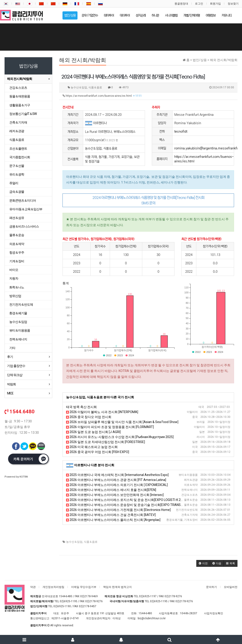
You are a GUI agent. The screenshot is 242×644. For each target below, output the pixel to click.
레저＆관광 (17, 131)
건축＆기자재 (18, 122)
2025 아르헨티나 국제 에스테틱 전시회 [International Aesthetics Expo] (117, 475)
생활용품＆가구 (20, 105)
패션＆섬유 (17, 218)
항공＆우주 (17, 253)
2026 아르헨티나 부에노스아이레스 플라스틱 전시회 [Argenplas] (113, 520)
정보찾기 (233, 4)
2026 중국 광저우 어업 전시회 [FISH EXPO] (98, 452)
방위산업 (15, 296)
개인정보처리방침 (53, 587)
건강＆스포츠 (18, 88)
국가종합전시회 (20, 157)
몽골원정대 (181, 4)
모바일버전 (231, 587)
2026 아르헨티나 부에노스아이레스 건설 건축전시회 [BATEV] (111, 515)
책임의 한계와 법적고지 (117, 587)
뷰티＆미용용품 (20, 330)
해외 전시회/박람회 (20, 79)
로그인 (199, 4)
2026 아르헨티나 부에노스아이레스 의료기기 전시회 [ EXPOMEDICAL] (117, 485)
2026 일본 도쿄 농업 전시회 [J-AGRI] (93, 432)
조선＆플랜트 (18, 149)
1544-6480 (66, 596)
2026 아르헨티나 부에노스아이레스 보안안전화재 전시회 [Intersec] (115, 495)
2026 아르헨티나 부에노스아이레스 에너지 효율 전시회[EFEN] (111, 490)
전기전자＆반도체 (21, 305)
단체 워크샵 (15, 375)
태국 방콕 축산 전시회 (81, 407)
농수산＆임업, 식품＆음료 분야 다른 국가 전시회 (100, 397)
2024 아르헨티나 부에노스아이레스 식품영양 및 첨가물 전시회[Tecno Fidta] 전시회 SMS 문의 (148, 200)
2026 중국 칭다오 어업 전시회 (89, 417)
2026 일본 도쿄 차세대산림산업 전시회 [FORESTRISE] (106, 442)
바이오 (14, 270)
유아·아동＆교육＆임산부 (26, 209)
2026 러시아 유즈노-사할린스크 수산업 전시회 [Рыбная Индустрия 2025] (120, 437)
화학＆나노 (17, 287)
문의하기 (212, 587)
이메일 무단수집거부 (84, 587)
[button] (203, 563)
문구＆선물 (17, 166)
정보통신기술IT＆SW (23, 114)
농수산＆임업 (74, 542)
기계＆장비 (17, 261)
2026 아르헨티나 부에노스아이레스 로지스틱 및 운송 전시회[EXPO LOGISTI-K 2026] (127, 500)
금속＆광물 (17, 192)
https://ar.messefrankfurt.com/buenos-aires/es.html (102, 96)
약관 (33, 587)
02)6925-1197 (148, 596)
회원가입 (215, 4)
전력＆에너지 (18, 339)
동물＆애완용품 (20, 96)
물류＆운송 (17, 235)
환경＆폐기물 (18, 313)
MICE (10, 393)
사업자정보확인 (214, 613)
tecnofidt (181, 131)
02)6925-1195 (69, 601)
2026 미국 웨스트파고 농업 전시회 (92, 447)
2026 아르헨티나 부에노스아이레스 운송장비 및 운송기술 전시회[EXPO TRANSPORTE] (129, 505)
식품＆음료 (91, 542)
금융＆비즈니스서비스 (24, 226)
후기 (10, 357)
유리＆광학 (17, 174)
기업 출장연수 (16, 366)
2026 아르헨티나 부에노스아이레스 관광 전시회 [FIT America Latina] (116, 480)
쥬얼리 (14, 183)
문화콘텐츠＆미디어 (23, 201)
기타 (12, 348)
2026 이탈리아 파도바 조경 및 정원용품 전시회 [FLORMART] (110, 427)
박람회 (11, 384)
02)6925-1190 (62, 606)
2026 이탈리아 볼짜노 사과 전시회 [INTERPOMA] (102, 412)
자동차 (14, 278)
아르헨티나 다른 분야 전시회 (94, 465)
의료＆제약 (17, 244)
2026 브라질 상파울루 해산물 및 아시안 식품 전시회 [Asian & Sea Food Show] (122, 422)
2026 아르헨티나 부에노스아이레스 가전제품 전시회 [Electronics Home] (118, 510)
